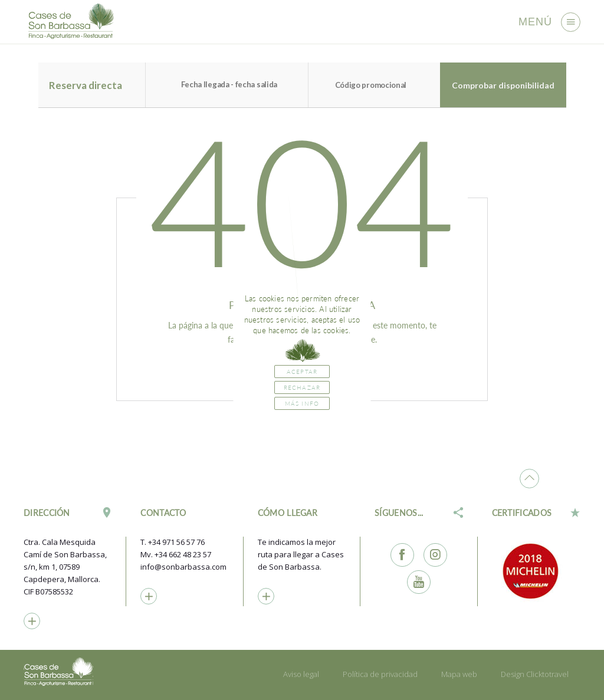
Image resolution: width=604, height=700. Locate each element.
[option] (536, 571)
